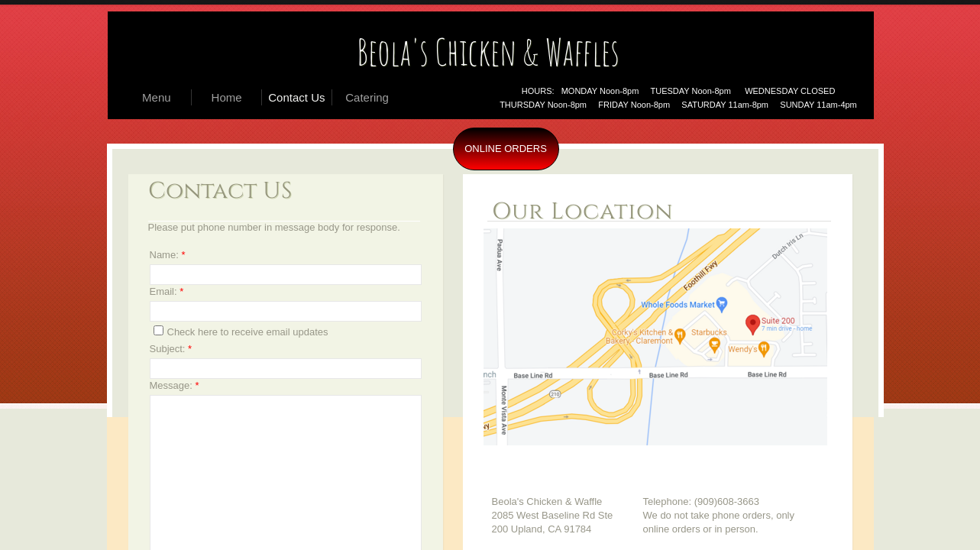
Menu (157, 97)
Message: (175, 385)
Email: (167, 291)
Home (227, 97)
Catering (367, 97)
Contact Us (296, 97)
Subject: (171, 349)
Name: (168, 255)
